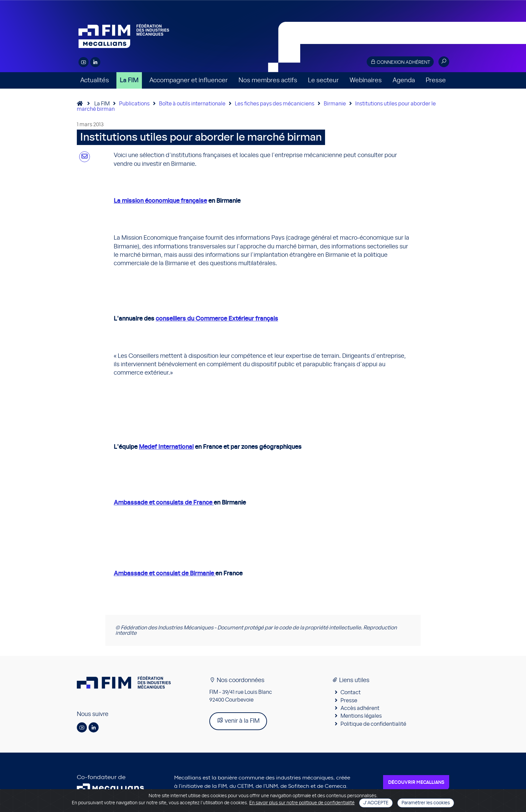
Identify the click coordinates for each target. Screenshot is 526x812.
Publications (134, 104)
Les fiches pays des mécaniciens (275, 104)
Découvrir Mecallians (416, 782)
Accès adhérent (360, 708)
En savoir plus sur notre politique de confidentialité (302, 803)
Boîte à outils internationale (192, 104)
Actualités (95, 80)
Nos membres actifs (268, 80)
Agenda (404, 80)
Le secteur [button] (323, 80)
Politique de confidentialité (373, 724)
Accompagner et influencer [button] (189, 80)
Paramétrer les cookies (426, 803)
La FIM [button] (129, 80)
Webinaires (366, 80)
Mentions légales (361, 716)
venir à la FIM (238, 721)
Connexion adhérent (400, 62)
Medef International (166, 447)
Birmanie (335, 104)
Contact (351, 692)
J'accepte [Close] (376, 803)
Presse (436, 80)
